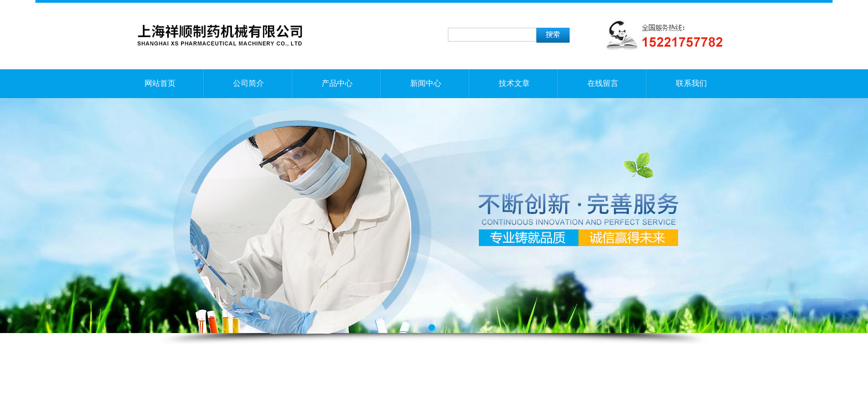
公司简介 (249, 83)
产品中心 (337, 83)
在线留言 (603, 83)
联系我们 (691, 83)
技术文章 (514, 83)
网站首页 (160, 83)
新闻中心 (426, 83)
